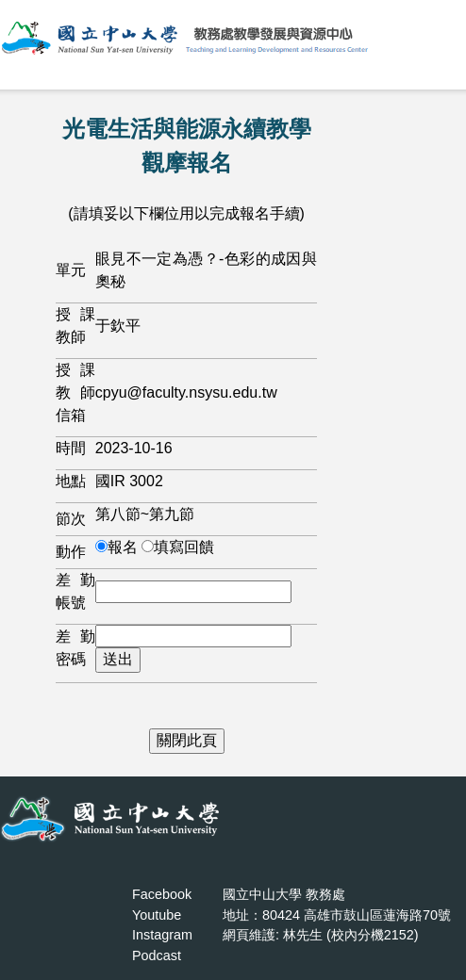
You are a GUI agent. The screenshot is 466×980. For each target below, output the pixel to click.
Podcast (157, 955)
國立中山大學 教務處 (284, 894)
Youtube (157, 915)
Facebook (162, 894)
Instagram (162, 935)
